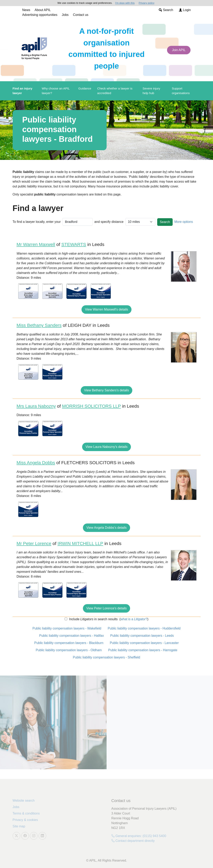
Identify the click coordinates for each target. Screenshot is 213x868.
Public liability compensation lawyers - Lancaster (144, 643)
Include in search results (93, 619)
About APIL (43, 10)
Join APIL (179, 50)
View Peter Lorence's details (106, 608)
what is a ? (134, 619)
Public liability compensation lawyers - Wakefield (67, 628)
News (26, 10)
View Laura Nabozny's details (106, 447)
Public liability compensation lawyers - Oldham (69, 650)
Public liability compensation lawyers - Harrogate (143, 650)
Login (185, 10)
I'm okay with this (125, 3)
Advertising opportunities (40, 15)
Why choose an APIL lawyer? (56, 91)
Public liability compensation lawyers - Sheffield (106, 657)
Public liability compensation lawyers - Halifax (71, 636)
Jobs (65, 15)
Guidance (85, 88)
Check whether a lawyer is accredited (115, 91)
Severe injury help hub (151, 91)
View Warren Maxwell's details (106, 309)
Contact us (81, 15)
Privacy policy (147, 3)
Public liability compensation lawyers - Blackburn (69, 643)
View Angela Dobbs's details (106, 528)
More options (184, 222)
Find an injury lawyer (22, 91)
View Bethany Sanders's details (106, 390)
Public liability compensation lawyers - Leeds (142, 636)
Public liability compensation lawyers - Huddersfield (144, 628)
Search (166, 10)
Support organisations (181, 91)
